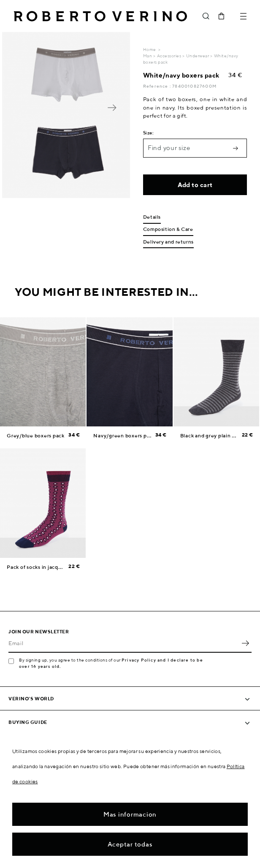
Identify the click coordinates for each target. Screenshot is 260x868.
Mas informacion (130, 814)
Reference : (158, 86)
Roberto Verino (100, 16)
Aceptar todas (130, 844)
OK (245, 643)
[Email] (124, 643)
